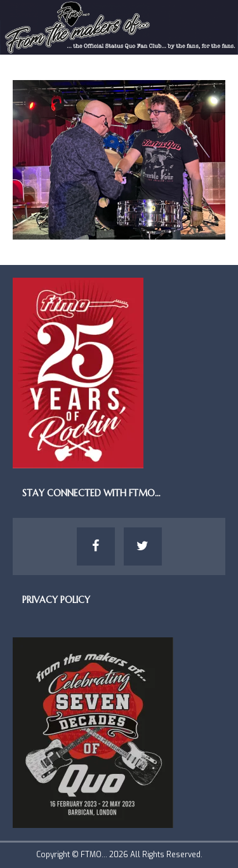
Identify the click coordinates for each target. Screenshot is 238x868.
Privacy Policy (56, 600)
